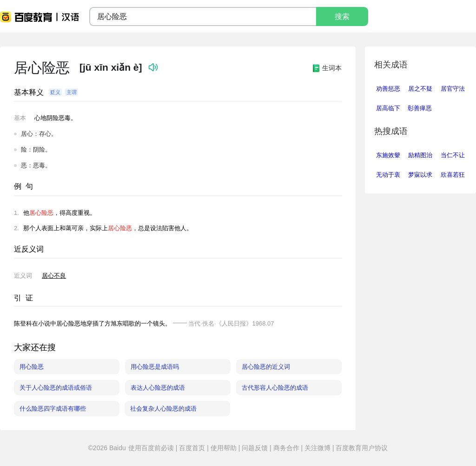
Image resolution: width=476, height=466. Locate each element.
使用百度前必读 (152, 448)
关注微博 (317, 448)
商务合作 (286, 448)
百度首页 (192, 448)
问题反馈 (255, 448)
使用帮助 (224, 448)
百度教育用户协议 (361, 448)
